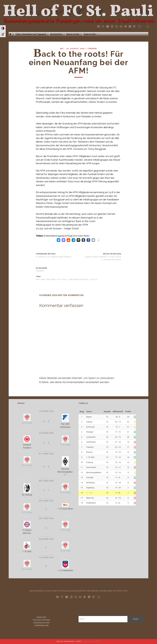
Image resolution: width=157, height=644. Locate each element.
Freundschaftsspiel (79, 279)
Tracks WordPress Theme (69, 641)
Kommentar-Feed (41, 623)
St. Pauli (90, 493)
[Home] (12, 34)
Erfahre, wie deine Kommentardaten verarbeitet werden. (74, 382)
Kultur (93, 279)
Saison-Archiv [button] (74, 34)
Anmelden (42, 617)
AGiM (43, 279)
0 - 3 (46, 421)
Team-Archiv (91, 34)
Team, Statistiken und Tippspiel (32, 34)
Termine (92, 49)
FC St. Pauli (62, 279)
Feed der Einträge (41, 620)
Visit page (78, 13)
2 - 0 (46, 443)
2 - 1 (46, 490)
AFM (38, 279)
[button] (59, 240)
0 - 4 (46, 467)
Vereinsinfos (57, 34)
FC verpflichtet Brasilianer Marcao (54, 257)
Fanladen (51, 279)
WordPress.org (42, 625)
